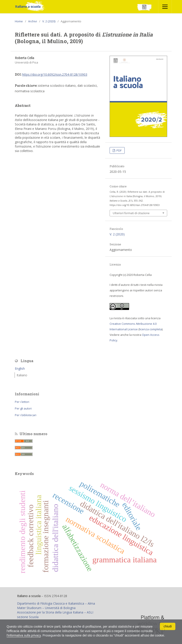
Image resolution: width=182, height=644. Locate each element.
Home (19, 21)
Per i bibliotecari (26, 415)
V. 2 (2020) (49, 21)
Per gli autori (23, 408)
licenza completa (151, 329)
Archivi (33, 21)
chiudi (168, 626)
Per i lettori (22, 402)
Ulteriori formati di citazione (131, 213)
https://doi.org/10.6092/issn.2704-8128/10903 (55, 74)
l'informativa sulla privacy (24, 635)
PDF (119, 150)
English (20, 368)
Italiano (22, 375)
